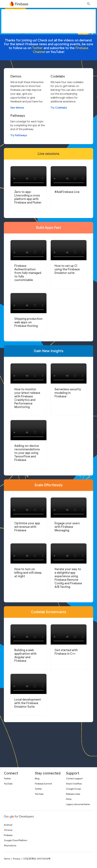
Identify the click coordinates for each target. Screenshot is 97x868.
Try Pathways (19, 135)
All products (10, 845)
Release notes (73, 794)
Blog (37, 778)
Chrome (8, 830)
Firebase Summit (43, 784)
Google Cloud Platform (16, 840)
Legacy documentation (78, 804)
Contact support (74, 778)
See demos (17, 108)
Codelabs (58, 76)
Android (8, 825)
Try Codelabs (59, 108)
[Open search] (89, 4)
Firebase (8, 835)
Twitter (7, 778)
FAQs (69, 799)
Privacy (17, 859)
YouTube (8, 784)
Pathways (18, 116)
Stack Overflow (74, 784)
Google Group (73, 789)
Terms (7, 859)
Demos (16, 76)
